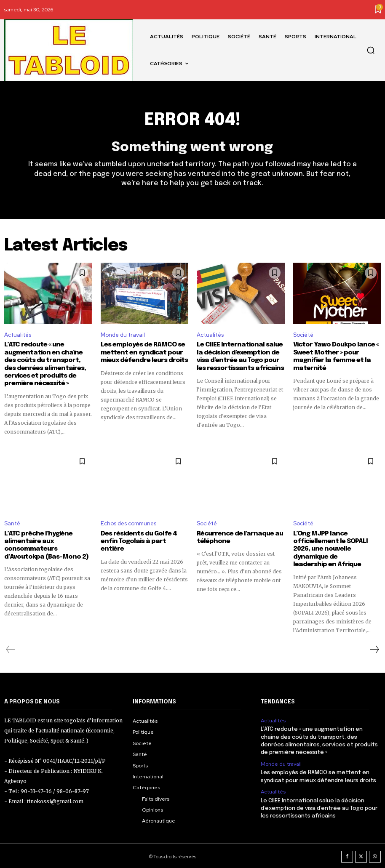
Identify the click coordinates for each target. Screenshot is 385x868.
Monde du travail (123, 335)
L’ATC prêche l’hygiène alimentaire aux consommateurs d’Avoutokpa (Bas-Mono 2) (45, 544)
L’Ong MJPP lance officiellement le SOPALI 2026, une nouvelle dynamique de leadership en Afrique (335, 548)
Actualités (18, 335)
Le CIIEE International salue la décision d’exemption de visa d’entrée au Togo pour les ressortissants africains (319, 806)
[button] (371, 50)
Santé (12, 523)
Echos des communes (128, 523)
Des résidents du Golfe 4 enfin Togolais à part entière (143, 537)
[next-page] (374, 648)
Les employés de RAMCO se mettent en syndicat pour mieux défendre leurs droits (143, 353)
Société (303, 335)
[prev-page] (11, 648)
